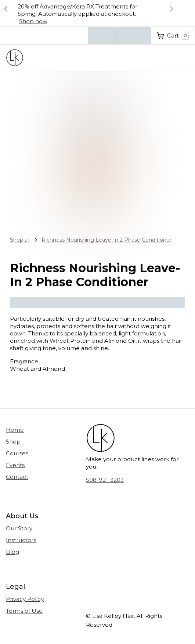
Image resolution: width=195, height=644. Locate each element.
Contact (17, 477)
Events (15, 465)
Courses (17, 453)
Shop (13, 442)
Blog (12, 552)
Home (15, 430)
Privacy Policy (25, 599)
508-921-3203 (105, 480)
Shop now (33, 21)
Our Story (19, 528)
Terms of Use (24, 611)
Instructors (21, 540)
